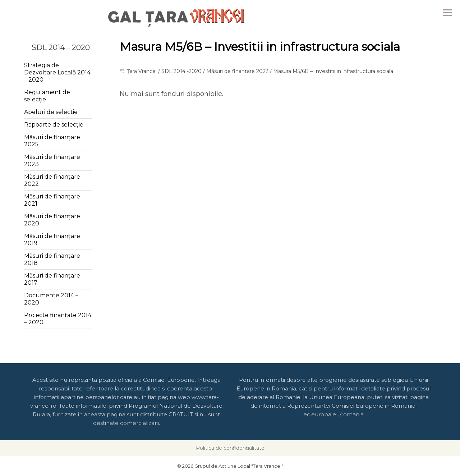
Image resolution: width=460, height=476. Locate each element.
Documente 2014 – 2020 (51, 299)
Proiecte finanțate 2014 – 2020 (58, 319)
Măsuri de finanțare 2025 (52, 141)
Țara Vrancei (142, 71)
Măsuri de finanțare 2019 (52, 240)
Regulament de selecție (47, 96)
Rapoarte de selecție (54, 125)
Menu (447, 13)
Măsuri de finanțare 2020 (52, 220)
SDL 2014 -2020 (181, 71)
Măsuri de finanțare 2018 (52, 259)
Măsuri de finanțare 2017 (52, 279)
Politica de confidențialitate (230, 448)
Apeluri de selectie (51, 112)
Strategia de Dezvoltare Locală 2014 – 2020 (57, 72)
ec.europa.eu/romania (333, 414)
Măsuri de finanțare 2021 (52, 200)
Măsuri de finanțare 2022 (237, 71)
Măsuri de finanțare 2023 (52, 161)
